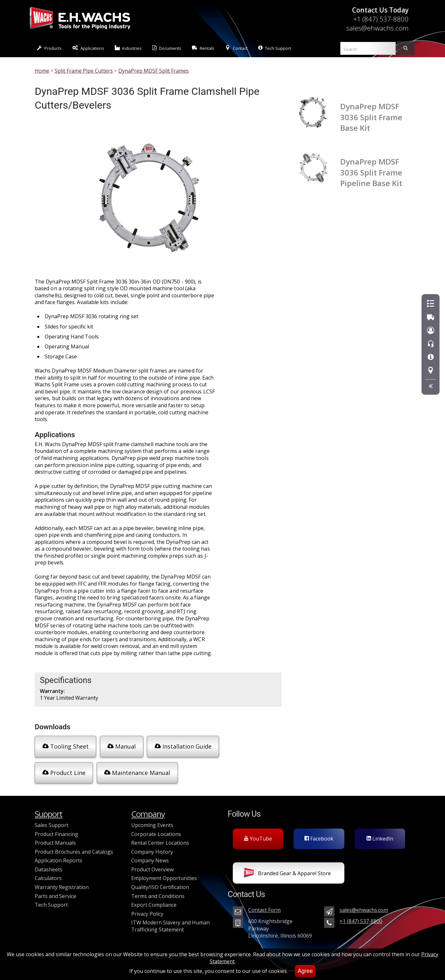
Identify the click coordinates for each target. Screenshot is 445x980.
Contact (236, 48)
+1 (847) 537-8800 (381, 19)
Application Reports (59, 855)
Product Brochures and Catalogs (74, 847)
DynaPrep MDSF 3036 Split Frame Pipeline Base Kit (371, 172)
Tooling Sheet (64, 746)
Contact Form (264, 905)
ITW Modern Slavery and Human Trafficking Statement (170, 921)
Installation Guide (180, 746)
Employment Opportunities (164, 873)
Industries (128, 48)
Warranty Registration (62, 882)
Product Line (247, 746)
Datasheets (49, 864)
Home (42, 71)
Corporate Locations (156, 829)
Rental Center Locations (160, 838)
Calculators (48, 873)
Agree (305, 971)
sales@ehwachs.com (377, 28)
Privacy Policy (147, 909)
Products (49, 48)
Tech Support (275, 48)
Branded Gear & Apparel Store (287, 868)
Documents (167, 48)
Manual (119, 746)
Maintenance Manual (74, 769)
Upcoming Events (152, 820)
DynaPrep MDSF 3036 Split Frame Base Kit (371, 117)
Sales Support (52, 820)
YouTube (258, 833)
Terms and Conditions (158, 891)
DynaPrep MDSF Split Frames (154, 71)
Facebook (319, 833)
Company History (152, 847)
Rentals (203, 48)
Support (49, 809)
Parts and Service (55, 891)
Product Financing (56, 829)
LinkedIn (380, 833)
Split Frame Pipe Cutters (84, 71)
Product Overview (152, 864)
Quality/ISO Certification (160, 882)
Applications (88, 48)
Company (148, 809)
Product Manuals (55, 838)
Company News (150, 855)
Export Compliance (154, 900)
